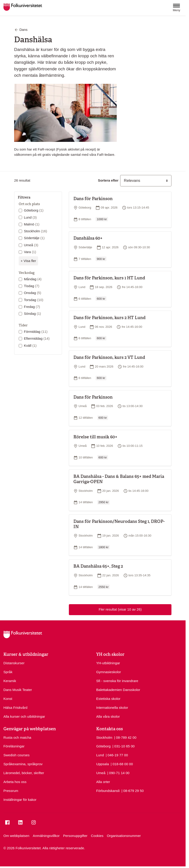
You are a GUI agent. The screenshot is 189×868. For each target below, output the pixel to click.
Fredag (32, 307)
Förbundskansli (108, 791)
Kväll (30, 345)
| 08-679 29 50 (133, 790)
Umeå (31, 245)
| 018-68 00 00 (122, 764)
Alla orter (103, 782)
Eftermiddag (37, 338)
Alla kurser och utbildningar (24, 716)
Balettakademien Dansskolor (118, 690)
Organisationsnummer (124, 836)
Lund (30, 217)
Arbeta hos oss (15, 782)
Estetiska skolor (108, 699)
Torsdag (34, 300)
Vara (30, 252)
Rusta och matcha (17, 737)
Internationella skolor (112, 708)
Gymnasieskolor (109, 672)
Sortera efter (108, 180)
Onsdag (33, 293)
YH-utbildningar (108, 663)
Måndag (33, 279)
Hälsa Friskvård (15, 708)
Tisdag (32, 286)
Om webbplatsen (16, 836)
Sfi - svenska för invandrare (117, 681)
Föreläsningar (14, 746)
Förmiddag (36, 332)
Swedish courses (16, 755)
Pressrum (11, 791)
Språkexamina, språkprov (23, 764)
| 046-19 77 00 (117, 755)
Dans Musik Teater (18, 690)
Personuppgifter (75, 836)
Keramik (10, 681)
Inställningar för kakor (20, 800)
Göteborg (34, 210)
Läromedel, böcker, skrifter (24, 773)
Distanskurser (14, 663)
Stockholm (36, 231)
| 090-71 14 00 (118, 773)
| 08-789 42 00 (125, 737)
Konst (8, 699)
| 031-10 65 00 (123, 746)
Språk (8, 672)
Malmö (32, 224)
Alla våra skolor (108, 716)
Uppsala (103, 764)
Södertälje (34, 238)
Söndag (32, 314)
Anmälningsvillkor (46, 836)
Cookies (97, 836)
